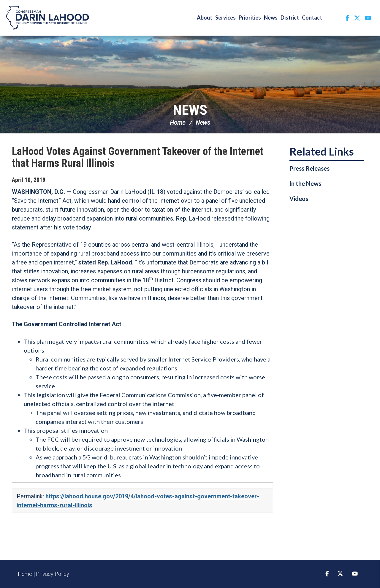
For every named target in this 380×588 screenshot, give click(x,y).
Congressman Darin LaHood (47, 18)
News (190, 110)
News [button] (271, 18)
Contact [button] (312, 18)
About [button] (205, 18)
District (290, 18)
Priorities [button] (250, 18)
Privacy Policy (53, 574)
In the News (305, 183)
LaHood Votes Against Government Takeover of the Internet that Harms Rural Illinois (138, 157)
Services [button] (225, 18)
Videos (299, 199)
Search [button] (332, 18)
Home (178, 123)
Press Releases (309, 168)
